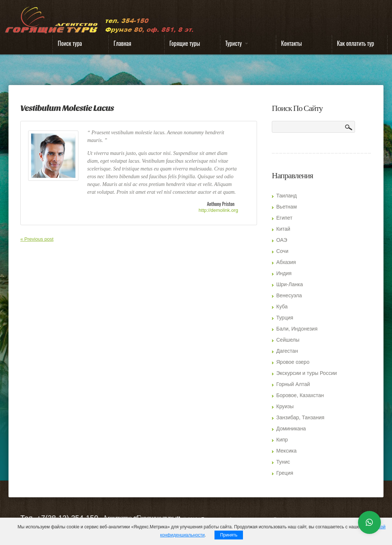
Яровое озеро (293, 362)
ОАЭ (282, 240)
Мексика (286, 451)
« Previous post (37, 239)
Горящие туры (185, 43)
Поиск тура (70, 43)
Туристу (234, 45)
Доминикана (291, 429)
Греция (285, 473)
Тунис (283, 462)
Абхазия (286, 262)
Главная (122, 43)
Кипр (282, 440)
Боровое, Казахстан (300, 395)
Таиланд (286, 196)
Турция (285, 318)
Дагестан (287, 351)
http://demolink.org (218, 210)
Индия (284, 273)
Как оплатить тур (356, 43)
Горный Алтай (293, 384)
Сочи (282, 251)
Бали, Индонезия (297, 329)
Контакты (291, 43)
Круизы (285, 406)
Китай (283, 229)
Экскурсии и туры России (307, 373)
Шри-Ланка (290, 284)
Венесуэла (289, 295)
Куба (282, 307)
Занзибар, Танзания (300, 417)
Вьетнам (287, 207)
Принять (229, 535)
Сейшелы (288, 340)
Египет (284, 218)
